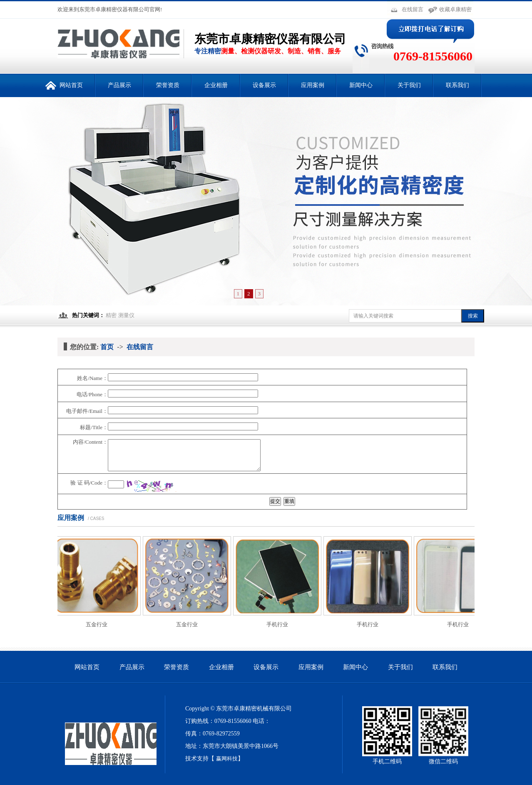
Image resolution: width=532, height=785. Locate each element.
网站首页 (64, 82)
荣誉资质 (168, 85)
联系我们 (457, 85)
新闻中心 (361, 85)
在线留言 (413, 9)
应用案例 (313, 85)
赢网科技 (227, 759)
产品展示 (119, 85)
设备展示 (264, 85)
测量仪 (126, 315)
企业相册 (216, 85)
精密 (111, 315)
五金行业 (98, 624)
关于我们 (409, 85)
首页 (107, 347)
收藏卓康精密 (455, 9)
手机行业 (279, 624)
